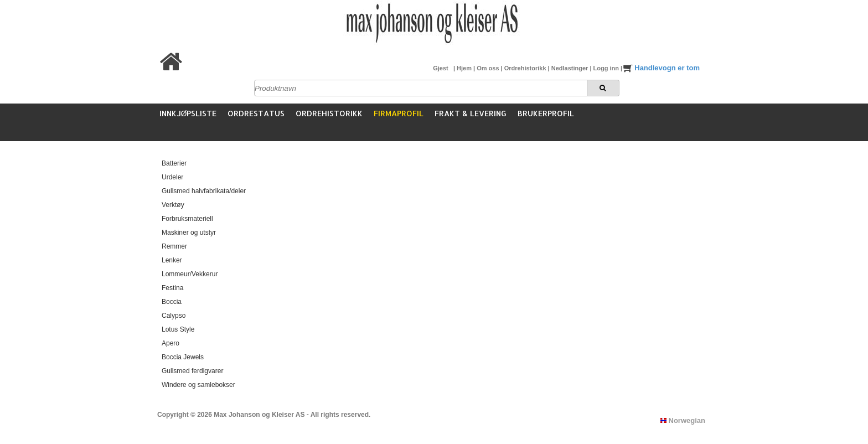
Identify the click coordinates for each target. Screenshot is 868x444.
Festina (172, 288)
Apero (170, 343)
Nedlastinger (571, 68)
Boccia (172, 302)
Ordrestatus (256, 113)
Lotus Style (178, 329)
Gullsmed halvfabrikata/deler (204, 191)
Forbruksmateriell (187, 219)
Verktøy (173, 205)
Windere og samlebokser (198, 385)
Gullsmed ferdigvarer (192, 371)
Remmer (174, 246)
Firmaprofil (399, 113)
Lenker (172, 260)
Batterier (174, 163)
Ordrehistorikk (526, 68)
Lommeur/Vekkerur (190, 274)
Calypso (174, 316)
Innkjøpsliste (188, 113)
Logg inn (607, 68)
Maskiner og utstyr (189, 233)
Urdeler (172, 177)
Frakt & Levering (471, 113)
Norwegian (683, 420)
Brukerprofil (546, 113)
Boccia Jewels (183, 357)
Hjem (465, 68)
